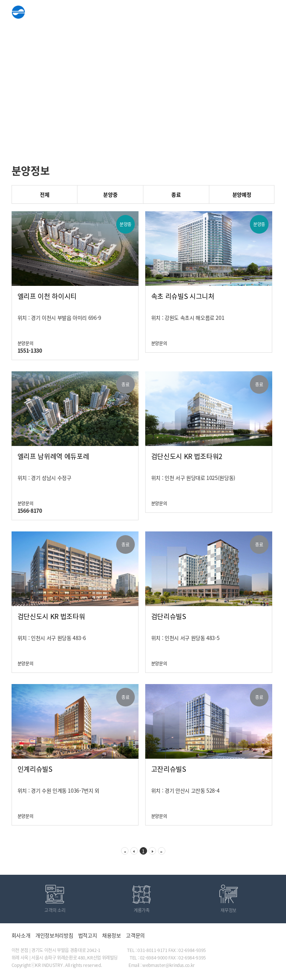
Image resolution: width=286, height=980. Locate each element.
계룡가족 (142, 910)
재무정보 (228, 910)
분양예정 (242, 194)
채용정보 (112, 935)
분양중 (110, 194)
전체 (45, 194)
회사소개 (21, 935)
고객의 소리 (55, 910)
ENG (249, 13)
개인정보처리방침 (54, 935)
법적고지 (88, 935)
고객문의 (135, 935)
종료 (176, 194)
